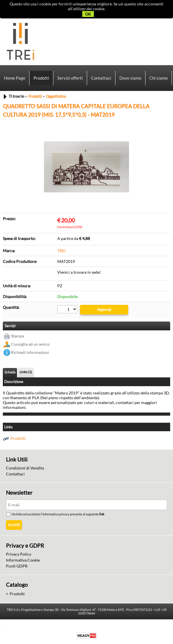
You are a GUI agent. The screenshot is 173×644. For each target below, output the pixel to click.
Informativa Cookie (23, 560)
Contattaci (101, 78)
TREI (61, 251)
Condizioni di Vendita (25, 468)
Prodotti (41, 78)
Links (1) (26, 372)
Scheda (10, 372)
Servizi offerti (70, 78)
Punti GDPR (17, 566)
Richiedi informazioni (30, 352)
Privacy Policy (19, 554)
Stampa (18, 336)
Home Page (15, 78)
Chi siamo (159, 78)
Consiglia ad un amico (30, 344)
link (102, 514)
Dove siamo (130, 78)
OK (88, 14)
